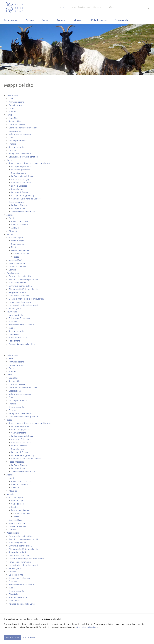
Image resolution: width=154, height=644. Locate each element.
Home (73, 7)
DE (56, 7)
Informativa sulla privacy (87, 627)
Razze (45, 20)
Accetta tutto (12, 638)
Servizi (30, 20)
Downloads (121, 20)
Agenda (61, 20)
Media (89, 7)
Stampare (97, 7)
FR (60, 7)
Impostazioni (29, 638)
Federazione (11, 20)
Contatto (81, 7)
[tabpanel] (77, 50)
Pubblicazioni (99, 20)
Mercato (78, 20)
